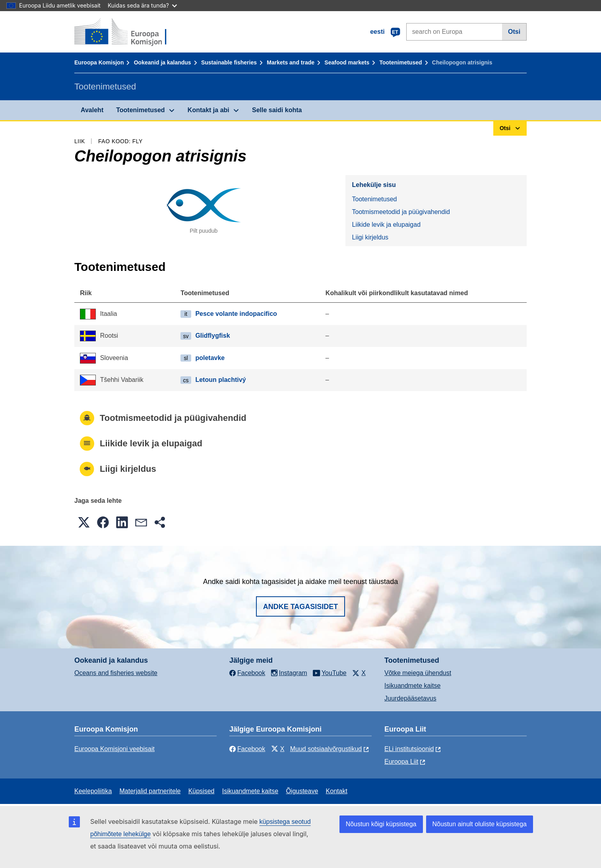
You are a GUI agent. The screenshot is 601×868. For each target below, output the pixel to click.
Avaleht (92, 110)
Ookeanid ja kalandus (163, 62)
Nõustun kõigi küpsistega (381, 824)
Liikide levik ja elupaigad (386, 225)
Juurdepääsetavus (410, 698)
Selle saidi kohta (277, 110)
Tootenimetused (400, 62)
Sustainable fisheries (229, 62)
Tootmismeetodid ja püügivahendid (401, 212)
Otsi (514, 32)
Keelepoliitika (93, 791)
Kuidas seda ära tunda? (142, 5)
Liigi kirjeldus (370, 237)
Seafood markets (347, 62)
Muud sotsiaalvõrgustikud (326, 749)
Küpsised (202, 791)
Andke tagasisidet (301, 607)
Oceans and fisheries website (116, 673)
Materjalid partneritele (150, 791)
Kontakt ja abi (208, 110)
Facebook (247, 749)
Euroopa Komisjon (99, 62)
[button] (84, 522)
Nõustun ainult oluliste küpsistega (480, 824)
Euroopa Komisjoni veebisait (114, 749)
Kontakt (337, 791)
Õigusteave (302, 791)
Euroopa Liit (401, 762)
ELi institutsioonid (409, 749)
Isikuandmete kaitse (412, 686)
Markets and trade (291, 62)
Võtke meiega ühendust (418, 673)
